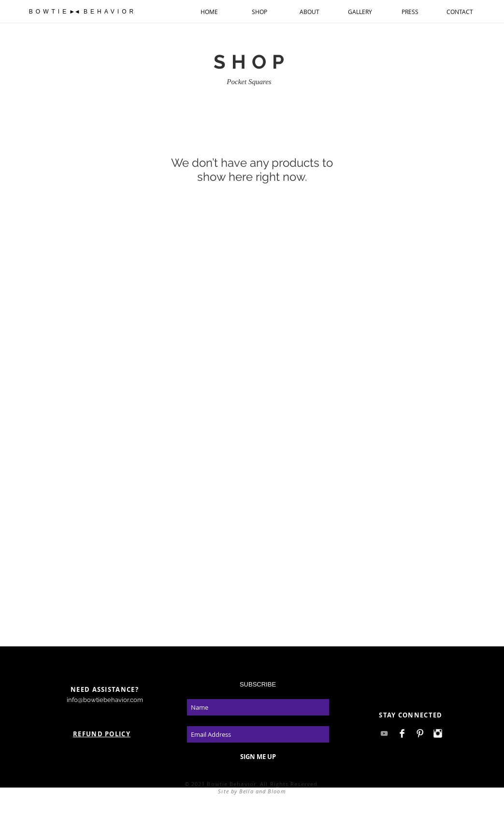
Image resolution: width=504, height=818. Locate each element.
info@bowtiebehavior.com (105, 700)
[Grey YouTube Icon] (384, 733)
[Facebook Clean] (402, 733)
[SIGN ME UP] (258, 757)
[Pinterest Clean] (420, 733)
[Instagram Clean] (438, 733)
